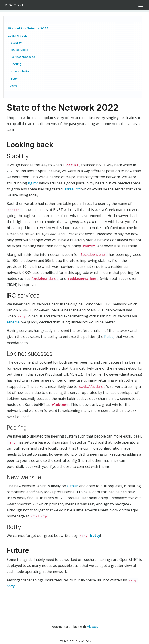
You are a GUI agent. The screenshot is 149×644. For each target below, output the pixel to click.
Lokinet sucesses (23, 57)
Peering (16, 64)
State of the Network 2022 (28, 28)
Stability (16, 43)
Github (73, 486)
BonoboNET (15, 5)
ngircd (33, 183)
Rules (109, 337)
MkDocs (92, 627)
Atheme (13, 322)
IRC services (19, 50)
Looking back (17, 35)
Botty (14, 78)
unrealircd (72, 189)
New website (20, 71)
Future (12, 86)
